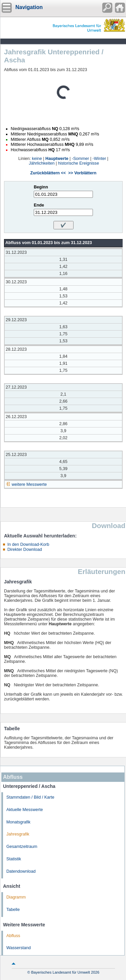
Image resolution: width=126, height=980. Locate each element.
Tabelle (13, 910)
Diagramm (16, 897)
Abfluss (13, 936)
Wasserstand (19, 948)
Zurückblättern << (48, 173)
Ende (39, 205)
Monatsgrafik (18, 822)
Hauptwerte (57, 159)
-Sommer (81, 159)
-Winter (99, 159)
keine (37, 159)
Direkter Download (25, 550)
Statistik (14, 859)
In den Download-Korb (28, 544)
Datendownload (21, 871)
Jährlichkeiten (42, 163)
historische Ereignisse (79, 163)
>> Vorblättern (82, 173)
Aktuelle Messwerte (25, 810)
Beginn (41, 187)
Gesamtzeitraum (22, 847)
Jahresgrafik (18, 834)
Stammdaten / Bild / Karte (30, 797)
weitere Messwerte (29, 484)
